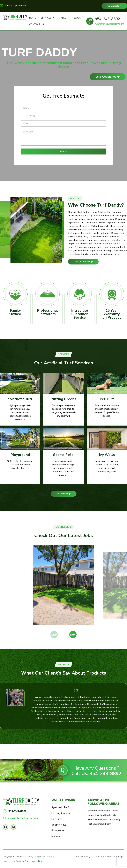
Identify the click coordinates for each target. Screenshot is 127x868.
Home (33, 18)
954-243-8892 (107, 19)
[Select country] (24, 116)
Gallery (64, 18)
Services (47, 18)
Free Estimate (114, 6)
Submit (63, 151)
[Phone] (63, 116)
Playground (20, 455)
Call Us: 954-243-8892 (96, 774)
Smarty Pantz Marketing (29, 861)
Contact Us (37, 24)
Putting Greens (63, 399)
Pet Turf (107, 399)
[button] (73, 635)
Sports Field (63, 455)
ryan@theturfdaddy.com (110, 24)
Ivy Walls (107, 455)
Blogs (77, 18)
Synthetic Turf (20, 399)
